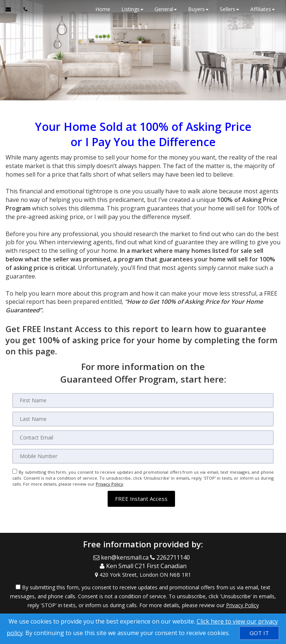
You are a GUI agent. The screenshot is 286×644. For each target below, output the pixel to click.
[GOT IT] (259, 633)
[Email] (143, 438)
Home (103, 9)
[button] (141, 499)
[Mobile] (143, 456)
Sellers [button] (229, 9)
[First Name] (143, 400)
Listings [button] (132, 9)
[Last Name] (143, 419)
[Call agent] (23, 9)
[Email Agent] (12, 9)
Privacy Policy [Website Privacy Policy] (109, 484)
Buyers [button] (198, 9)
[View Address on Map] (143, 575)
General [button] (166, 9)
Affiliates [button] (263, 9)
